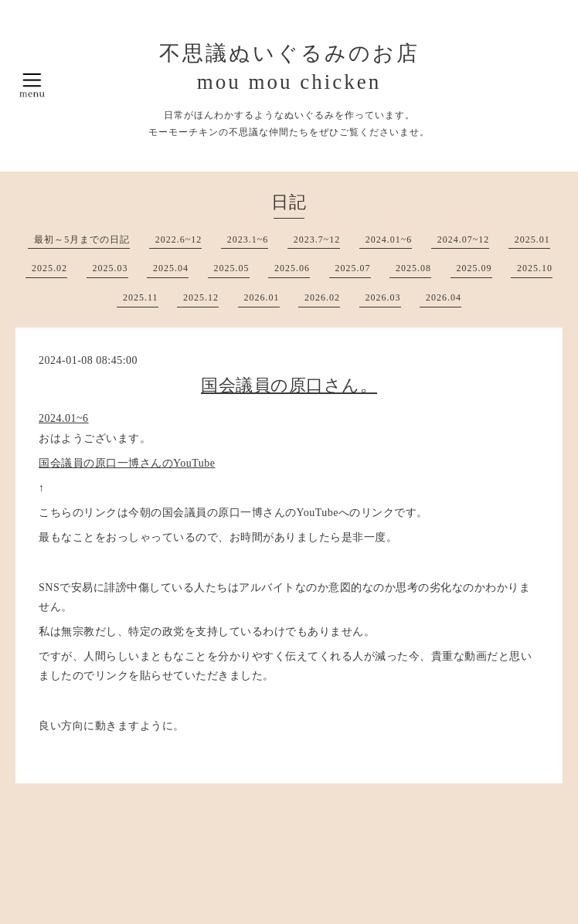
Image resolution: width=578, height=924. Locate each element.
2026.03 (383, 297)
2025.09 (474, 268)
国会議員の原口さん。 (289, 385)
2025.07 (353, 268)
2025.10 (535, 268)
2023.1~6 (248, 239)
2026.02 (322, 297)
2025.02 (49, 268)
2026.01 (262, 297)
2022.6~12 (179, 239)
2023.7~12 (317, 239)
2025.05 (232, 268)
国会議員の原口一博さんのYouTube (127, 463)
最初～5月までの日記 (82, 239)
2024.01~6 (389, 239)
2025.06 (292, 268)
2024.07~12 (464, 239)
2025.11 (141, 297)
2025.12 (201, 297)
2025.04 (171, 268)
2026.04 (444, 297)
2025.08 (413, 268)
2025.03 (110, 268)
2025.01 (532, 239)
